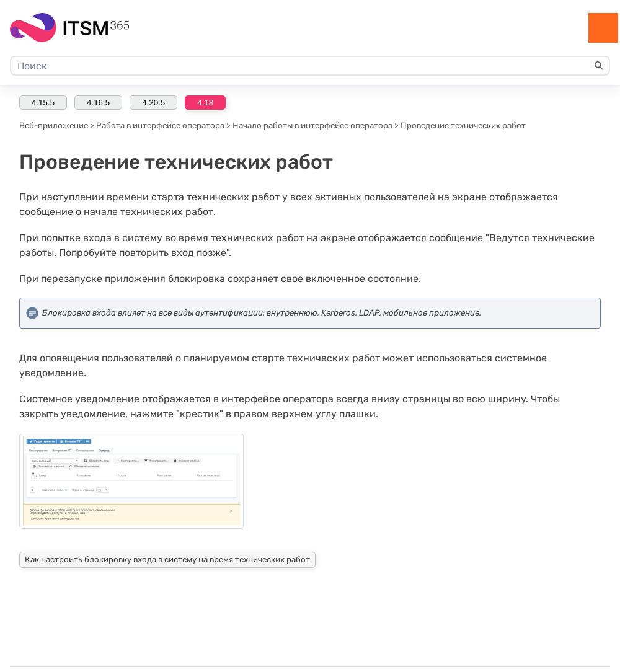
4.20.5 (153, 103)
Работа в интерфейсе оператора (160, 126)
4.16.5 (98, 103)
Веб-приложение (54, 126)
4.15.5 (43, 103)
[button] (599, 66)
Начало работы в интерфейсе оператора (312, 126)
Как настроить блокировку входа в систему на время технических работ (167, 559)
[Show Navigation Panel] (603, 28)
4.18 (205, 103)
